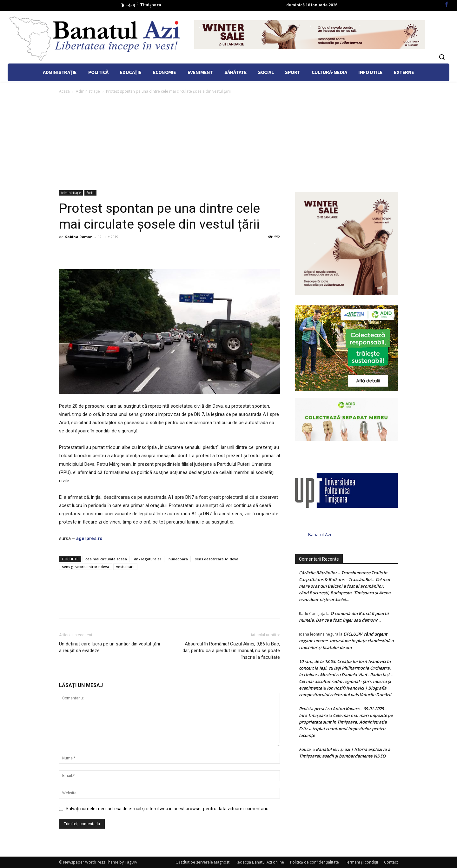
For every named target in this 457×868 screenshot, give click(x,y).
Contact (391, 862)
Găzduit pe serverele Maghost (202, 862)
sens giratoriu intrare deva (86, 567)
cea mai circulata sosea (106, 559)
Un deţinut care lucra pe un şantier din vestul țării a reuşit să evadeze (109, 647)
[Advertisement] (228, 143)
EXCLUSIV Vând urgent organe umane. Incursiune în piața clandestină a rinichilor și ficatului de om (346, 641)
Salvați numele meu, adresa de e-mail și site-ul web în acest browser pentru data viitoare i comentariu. (168, 809)
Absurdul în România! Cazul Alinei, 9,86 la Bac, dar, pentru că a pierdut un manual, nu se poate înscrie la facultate (231, 651)
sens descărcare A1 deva (217, 559)
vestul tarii (125, 567)
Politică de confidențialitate (315, 862)
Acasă (64, 91)
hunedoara (178, 559)
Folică (305, 749)
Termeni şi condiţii (361, 862)
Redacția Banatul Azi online (260, 862)
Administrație (88, 91)
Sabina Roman (79, 237)
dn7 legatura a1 (148, 559)
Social (90, 193)
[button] (442, 57)
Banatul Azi (319, 534)
